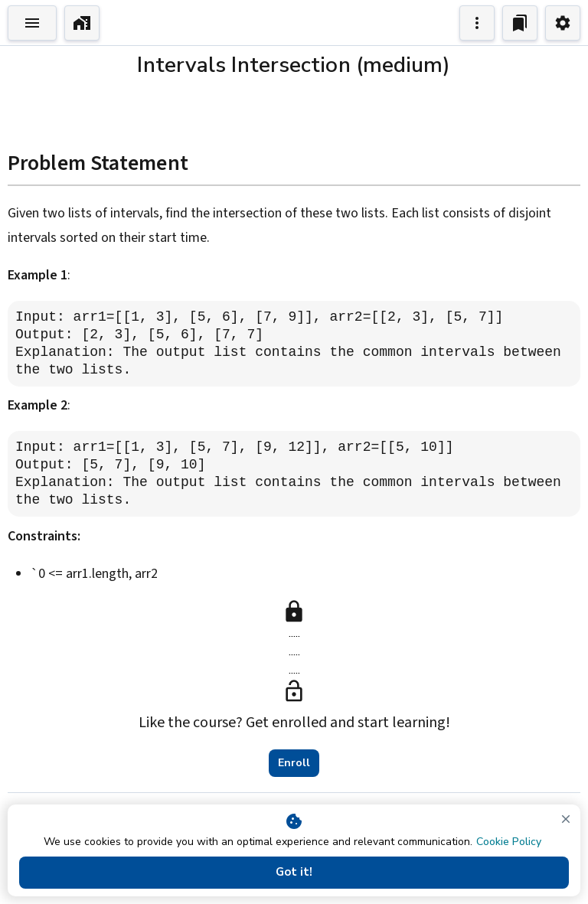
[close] (566, 819)
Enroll (294, 763)
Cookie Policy (509, 842)
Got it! (294, 873)
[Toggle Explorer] (32, 23)
